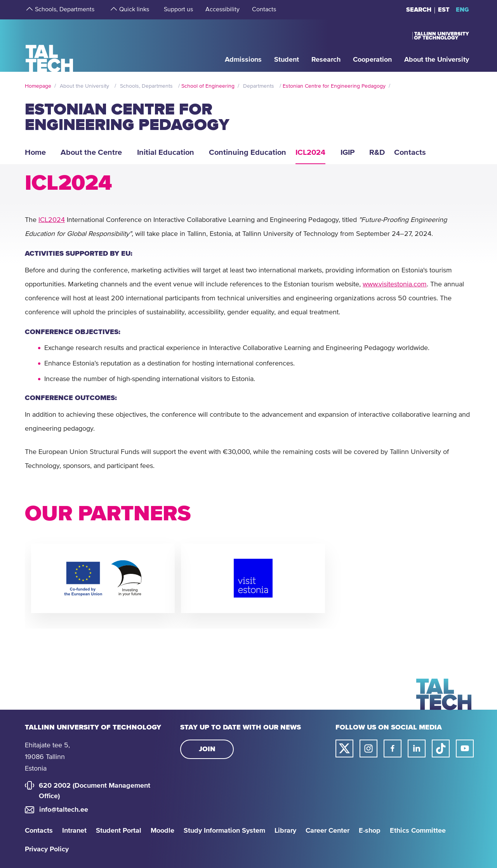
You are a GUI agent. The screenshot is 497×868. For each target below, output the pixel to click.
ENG (462, 10)
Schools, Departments (146, 86)
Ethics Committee (418, 831)
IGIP (348, 152)
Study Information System (224, 831)
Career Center (328, 831)
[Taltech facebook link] (393, 748)
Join (207, 749)
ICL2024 (52, 220)
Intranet (74, 831)
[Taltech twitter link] (344, 748)
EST (444, 10)
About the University (84, 86)
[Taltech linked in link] (417, 748)
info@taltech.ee (64, 810)
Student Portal (119, 831)
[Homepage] (50, 45)
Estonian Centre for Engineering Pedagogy (334, 86)
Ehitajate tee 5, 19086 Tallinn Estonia (47, 757)
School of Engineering (208, 86)
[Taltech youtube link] (465, 748)
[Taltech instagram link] (368, 748)
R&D (377, 152)
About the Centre (91, 152)
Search (419, 10)
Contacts (39, 831)
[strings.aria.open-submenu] (29, 10)
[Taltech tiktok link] (441, 748)
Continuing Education (248, 152)
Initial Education (166, 152)
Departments (259, 86)
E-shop (370, 831)
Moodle (162, 831)
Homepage (38, 86)
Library (285, 831)
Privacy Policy (47, 849)
